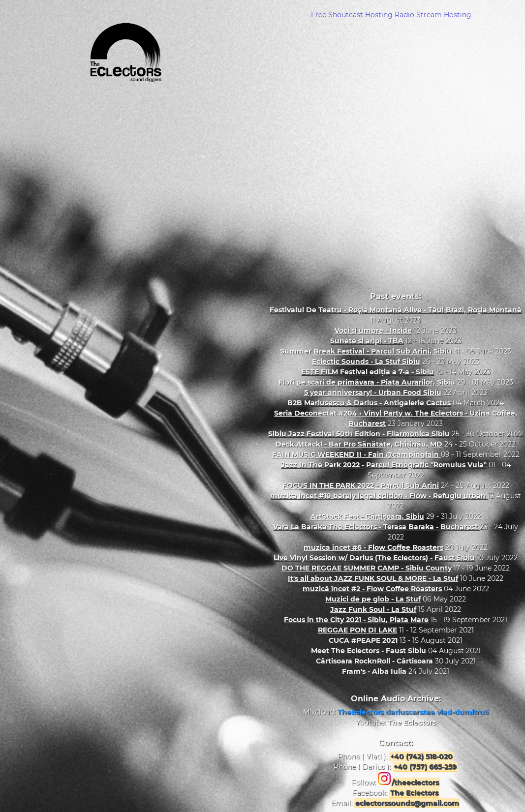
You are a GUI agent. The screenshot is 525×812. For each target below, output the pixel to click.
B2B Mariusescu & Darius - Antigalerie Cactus (369, 403)
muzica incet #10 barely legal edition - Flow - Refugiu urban (379, 496)
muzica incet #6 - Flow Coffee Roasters (373, 547)
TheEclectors (362, 712)
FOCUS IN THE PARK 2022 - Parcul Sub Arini (361, 485)
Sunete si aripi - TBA (367, 341)
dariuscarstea (411, 712)
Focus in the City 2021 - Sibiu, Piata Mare (356, 620)
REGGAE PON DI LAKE (357, 630)
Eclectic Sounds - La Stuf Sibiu (366, 361)
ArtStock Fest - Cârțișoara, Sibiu (367, 516)
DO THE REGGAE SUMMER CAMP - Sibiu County (367, 568)
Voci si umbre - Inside (373, 331)
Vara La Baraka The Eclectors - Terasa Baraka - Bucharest (376, 527)
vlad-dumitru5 (463, 712)
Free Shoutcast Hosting (352, 15)
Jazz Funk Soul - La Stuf (373, 609)
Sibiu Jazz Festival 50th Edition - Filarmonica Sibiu (359, 434)
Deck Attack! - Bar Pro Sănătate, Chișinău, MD (359, 444)
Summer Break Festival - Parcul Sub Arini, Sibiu (366, 351)
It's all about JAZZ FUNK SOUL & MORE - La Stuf (373, 578)
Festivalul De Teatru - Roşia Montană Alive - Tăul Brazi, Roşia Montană (396, 310)
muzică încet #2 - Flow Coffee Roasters (372, 589)
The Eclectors (412, 722)
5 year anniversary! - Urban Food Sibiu (373, 392)
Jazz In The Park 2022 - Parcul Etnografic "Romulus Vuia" (384, 465)
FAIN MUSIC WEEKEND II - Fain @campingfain (356, 454)
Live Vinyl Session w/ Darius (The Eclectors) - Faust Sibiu (374, 558)
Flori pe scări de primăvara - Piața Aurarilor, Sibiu (367, 382)
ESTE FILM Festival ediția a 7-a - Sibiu (368, 372)
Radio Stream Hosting (433, 15)
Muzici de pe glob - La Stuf (373, 599)
